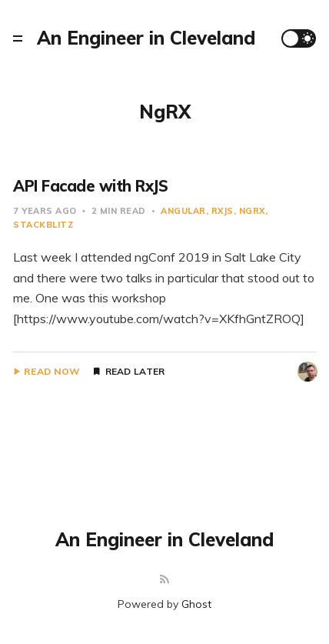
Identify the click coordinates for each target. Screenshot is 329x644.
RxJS (223, 211)
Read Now (52, 372)
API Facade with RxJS (90, 186)
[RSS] (164, 580)
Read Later (135, 372)
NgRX (252, 211)
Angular (183, 211)
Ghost (196, 604)
